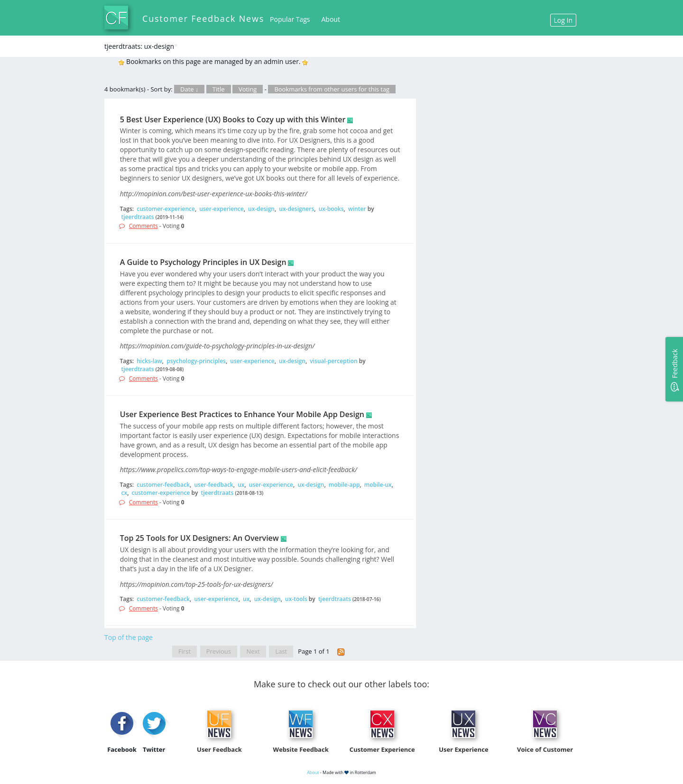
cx (125, 493)
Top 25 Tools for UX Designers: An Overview (199, 538)
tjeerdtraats (138, 217)
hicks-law (149, 361)
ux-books (331, 209)
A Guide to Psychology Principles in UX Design (203, 262)
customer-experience (166, 209)
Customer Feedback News (203, 18)
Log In (563, 20)
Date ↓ (189, 89)
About (331, 19)
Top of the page (129, 637)
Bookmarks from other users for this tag (332, 89)
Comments (143, 226)
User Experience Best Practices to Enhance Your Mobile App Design (242, 414)
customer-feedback (163, 485)
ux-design (261, 209)
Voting (248, 89)
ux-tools (296, 599)
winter (357, 209)
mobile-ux (378, 485)
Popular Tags (290, 19)
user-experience (221, 209)
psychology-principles (196, 361)
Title (219, 89)
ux (241, 485)
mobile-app (344, 485)
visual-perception (333, 361)
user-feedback (213, 485)
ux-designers (296, 209)
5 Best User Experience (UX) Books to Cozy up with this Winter (233, 119)
